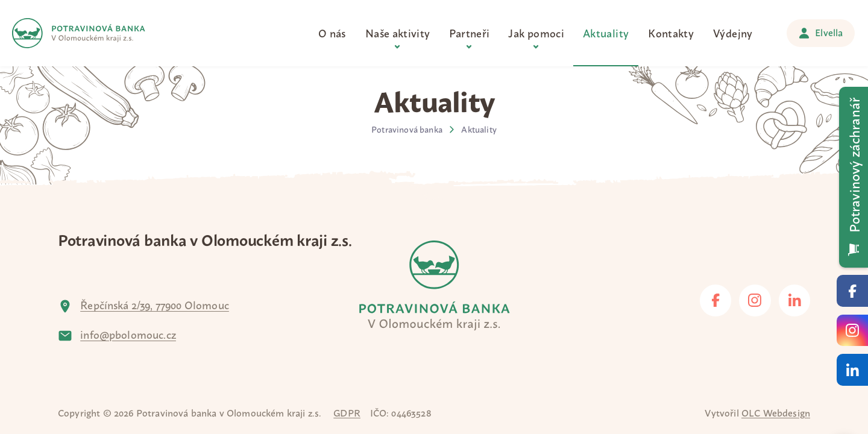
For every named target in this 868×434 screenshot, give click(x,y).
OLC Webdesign (776, 412)
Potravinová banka (407, 129)
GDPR (347, 412)
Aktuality (479, 129)
